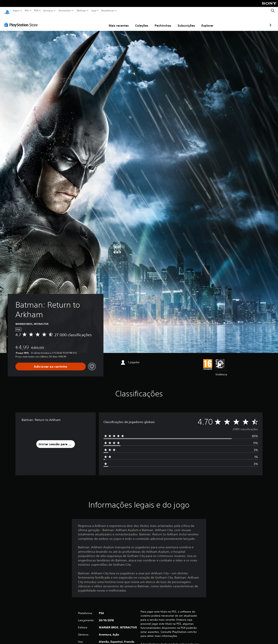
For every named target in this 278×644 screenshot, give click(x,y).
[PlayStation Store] (22, 21)
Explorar (185, 22)
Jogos (16, 11)
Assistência (108, 11)
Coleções (119, 22)
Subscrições (164, 22)
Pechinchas (141, 22)
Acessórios (65, 11)
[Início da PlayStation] (7, 11)
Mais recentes (96, 22)
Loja (93, 11)
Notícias (81, 11)
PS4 (36, 11)
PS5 (27, 11)
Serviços (48, 11)
